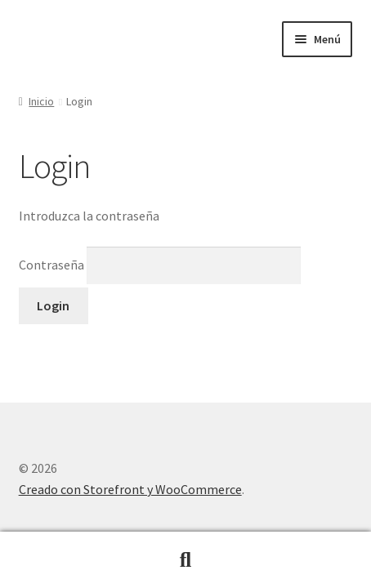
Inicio (41, 101)
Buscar (185, 560)
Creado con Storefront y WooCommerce (130, 489)
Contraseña (160, 265)
